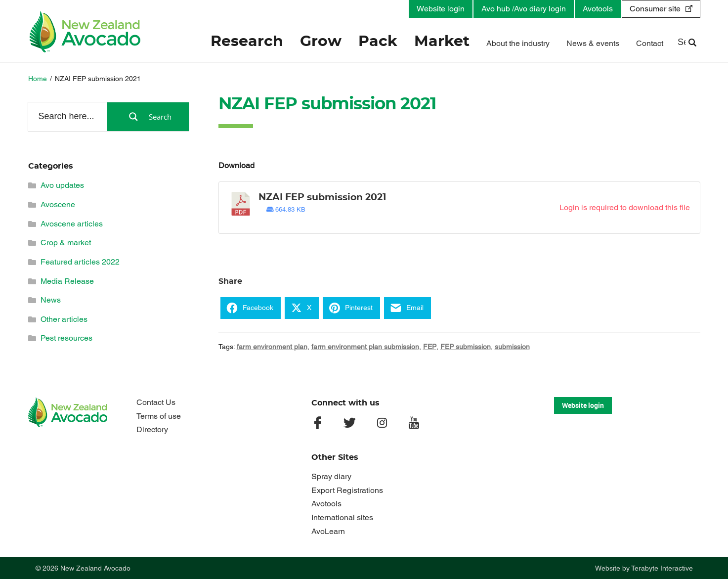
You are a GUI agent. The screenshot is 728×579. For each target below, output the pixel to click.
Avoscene (58, 204)
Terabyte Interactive (662, 568)
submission (512, 347)
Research (247, 42)
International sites (342, 517)
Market (442, 42)
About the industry (518, 43)
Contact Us (156, 402)
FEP (430, 347)
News (51, 300)
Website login (441, 9)
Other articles (64, 319)
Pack (378, 42)
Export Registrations (347, 490)
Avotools (598, 9)
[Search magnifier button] (148, 117)
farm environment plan (272, 347)
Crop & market (66, 243)
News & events (593, 43)
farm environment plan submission (365, 347)
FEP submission (466, 347)
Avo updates (62, 185)
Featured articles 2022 (80, 262)
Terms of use (159, 416)
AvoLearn (328, 531)
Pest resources (66, 338)
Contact (650, 43)
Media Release (67, 281)
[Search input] (67, 116)
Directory (152, 429)
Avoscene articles (72, 224)
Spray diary (331, 476)
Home (38, 79)
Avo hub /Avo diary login (524, 9)
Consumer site (655, 9)
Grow (321, 42)
